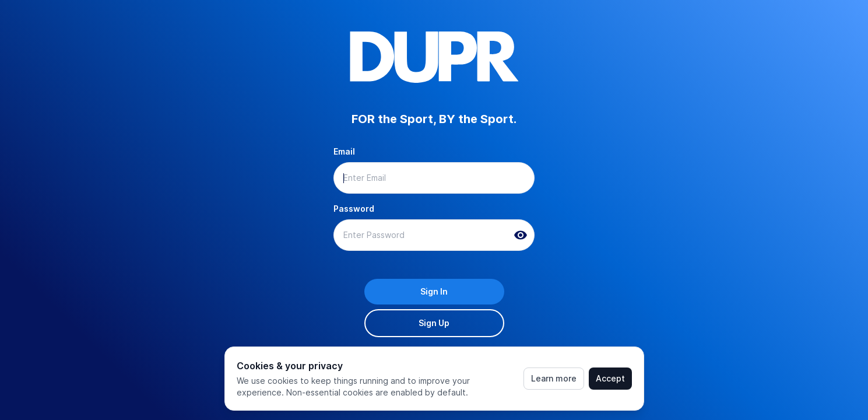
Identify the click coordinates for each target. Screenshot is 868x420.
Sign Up (434, 323)
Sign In (434, 291)
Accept (610, 378)
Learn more (554, 378)
